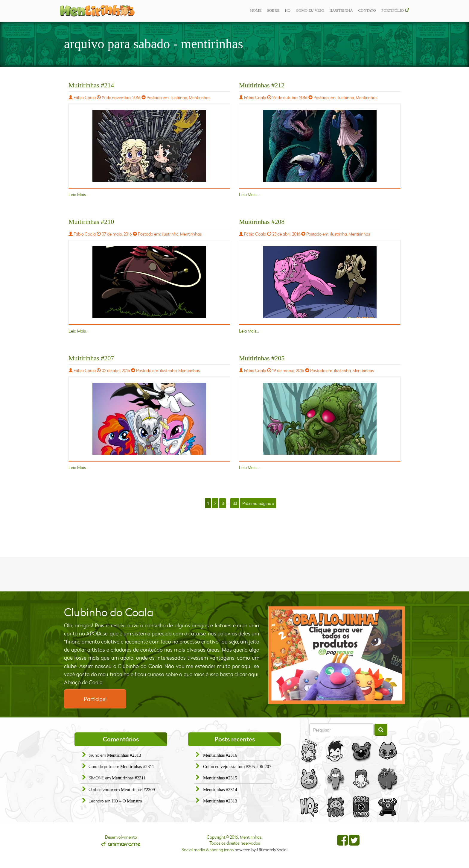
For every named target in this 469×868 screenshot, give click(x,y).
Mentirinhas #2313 (124, 755)
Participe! (95, 699)
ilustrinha (341, 10)
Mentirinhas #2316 (220, 755)
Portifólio (393, 10)
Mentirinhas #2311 (137, 767)
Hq (288, 10)
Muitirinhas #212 (262, 85)
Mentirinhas (200, 97)
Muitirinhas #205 (262, 358)
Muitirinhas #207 (91, 358)
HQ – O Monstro (127, 801)
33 (235, 503)
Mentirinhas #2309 (138, 790)
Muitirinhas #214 (91, 85)
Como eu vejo (310, 10)
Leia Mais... (79, 194)
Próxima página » (258, 503)
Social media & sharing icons (208, 850)
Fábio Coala (85, 97)
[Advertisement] (234, 573)
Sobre (273, 10)
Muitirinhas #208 (262, 222)
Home (256, 10)
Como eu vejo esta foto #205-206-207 (237, 767)
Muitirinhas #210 (91, 222)
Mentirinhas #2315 (220, 778)
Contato (367, 10)
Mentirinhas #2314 (220, 790)
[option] (337, 655)
